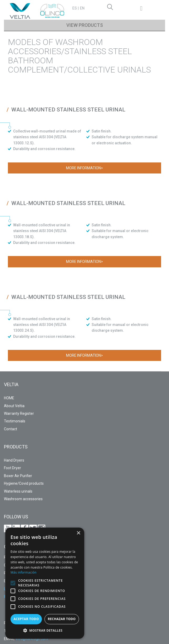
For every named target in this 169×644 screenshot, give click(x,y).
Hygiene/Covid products (24, 483)
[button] (13, 583)
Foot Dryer (13, 468)
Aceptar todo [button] (26, 619)
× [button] (78, 533)
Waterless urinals (18, 491)
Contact (11, 429)
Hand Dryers (14, 460)
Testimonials (15, 421)
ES (75, 8)
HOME (9, 398)
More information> (84, 168)
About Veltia (14, 406)
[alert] (45, 583)
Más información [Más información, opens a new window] (23, 572)
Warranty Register (19, 413)
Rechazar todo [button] (62, 619)
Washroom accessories (23, 499)
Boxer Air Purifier (18, 476)
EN (82, 8)
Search (111, 8)
